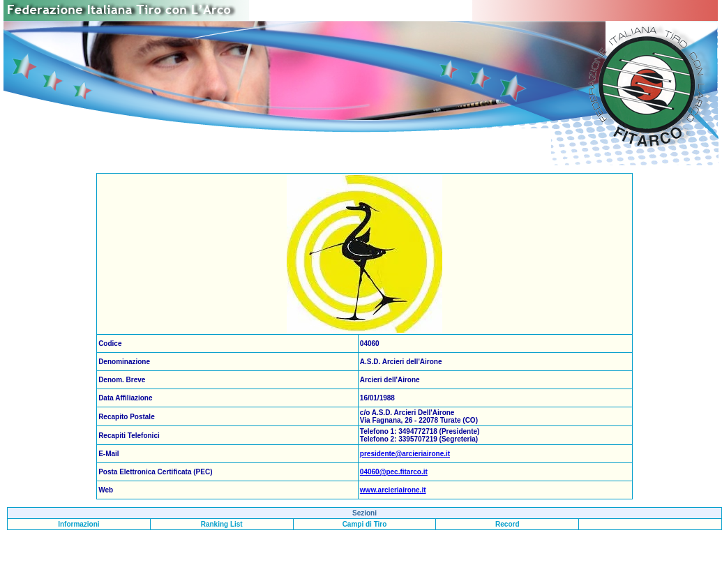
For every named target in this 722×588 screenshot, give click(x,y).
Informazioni (78, 524)
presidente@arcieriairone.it (405, 454)
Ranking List (222, 524)
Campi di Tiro (365, 524)
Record (507, 524)
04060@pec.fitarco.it (394, 472)
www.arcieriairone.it (393, 490)
